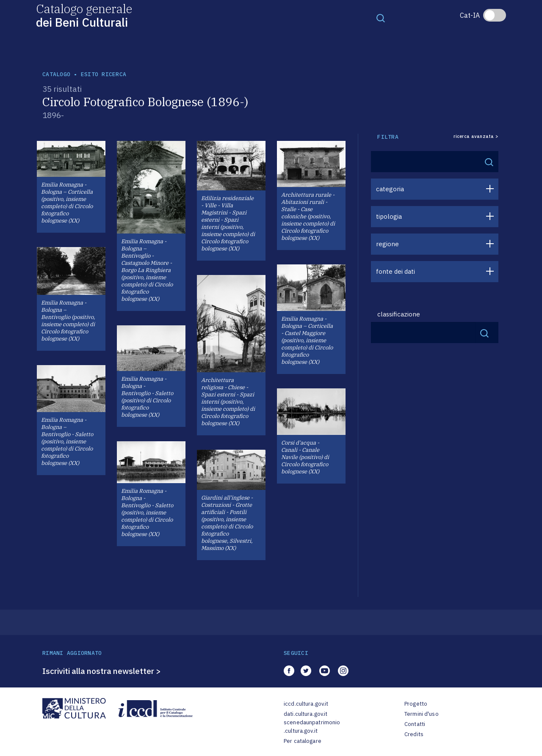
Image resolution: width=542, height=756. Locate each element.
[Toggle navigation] (381, 18)
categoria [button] (390, 189)
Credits (414, 734)
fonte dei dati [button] (395, 271)
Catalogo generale (84, 15)
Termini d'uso (422, 714)
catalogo (56, 74)
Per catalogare (303, 741)
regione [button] (387, 244)
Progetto (416, 704)
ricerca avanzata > (476, 136)
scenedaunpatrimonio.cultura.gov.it (312, 727)
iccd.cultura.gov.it (306, 704)
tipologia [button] (389, 216)
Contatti (415, 724)
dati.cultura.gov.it (306, 714)
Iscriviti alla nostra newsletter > (102, 671)
